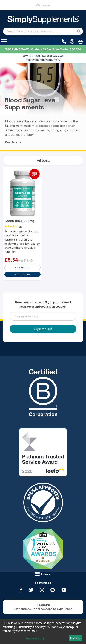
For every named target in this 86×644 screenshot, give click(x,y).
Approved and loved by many (43, 58)
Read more (13, 142)
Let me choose (35, 638)
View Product (23, 267)
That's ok (75, 638)
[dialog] (43, 632)
